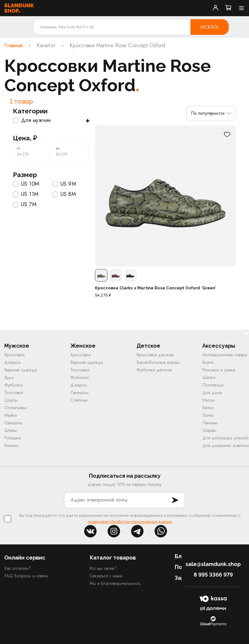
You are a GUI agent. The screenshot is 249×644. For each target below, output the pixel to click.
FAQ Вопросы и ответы (26, 576)
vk (90, 531)
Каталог (46, 46)
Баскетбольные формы (158, 362)
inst (114, 531)
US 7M (25, 205)
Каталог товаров (113, 558)
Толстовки (14, 393)
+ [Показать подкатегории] (88, 120)
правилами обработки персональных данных (130, 522)
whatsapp (161, 531)
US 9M (64, 184)
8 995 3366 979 (213, 575)
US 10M (26, 184)
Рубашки (13, 438)
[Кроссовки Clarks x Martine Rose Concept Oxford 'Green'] (166, 196)
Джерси (12, 362)
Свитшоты (13, 423)
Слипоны (79, 400)
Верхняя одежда (21, 370)
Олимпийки (16, 408)
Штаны (11, 430)
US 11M (26, 194)
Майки (11, 415)
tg (137, 531)
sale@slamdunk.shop (213, 564)
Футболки (13, 385)
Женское (83, 346)
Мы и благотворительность (115, 583)
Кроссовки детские (155, 355)
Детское (148, 346)
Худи (9, 377)
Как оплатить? (18, 568)
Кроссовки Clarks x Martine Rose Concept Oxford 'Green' (156, 288)
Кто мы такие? (103, 568)
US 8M (64, 194)
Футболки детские (154, 370)
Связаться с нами (106, 576)
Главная (13, 46)
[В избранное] (227, 134)
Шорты (11, 400)
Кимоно (12, 445)
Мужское (17, 346)
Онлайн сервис (25, 558)
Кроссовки (14, 355)
